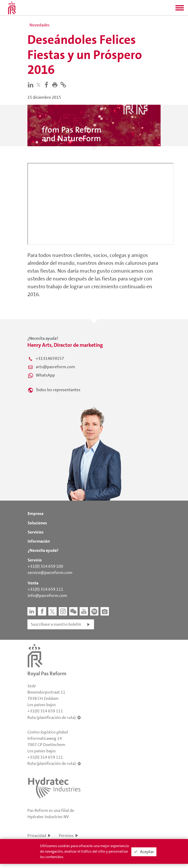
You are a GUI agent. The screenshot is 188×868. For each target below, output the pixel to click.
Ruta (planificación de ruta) (52, 717)
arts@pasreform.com (55, 367)
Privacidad (37, 835)
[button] (180, 9)
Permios (66, 835)
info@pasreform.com (47, 596)
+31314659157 (50, 358)
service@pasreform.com (50, 573)
